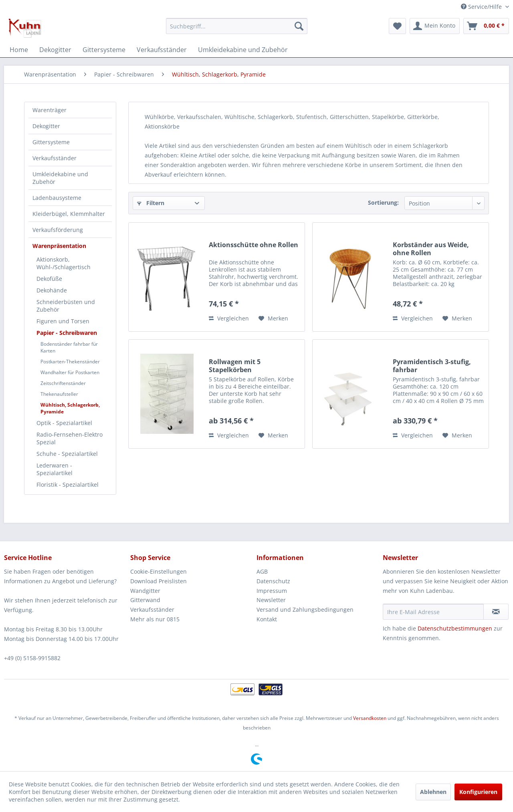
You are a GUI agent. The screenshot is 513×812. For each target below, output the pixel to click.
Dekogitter (46, 126)
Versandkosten (370, 718)
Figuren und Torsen (63, 321)
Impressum (272, 591)
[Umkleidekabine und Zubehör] (243, 50)
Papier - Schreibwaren (67, 333)
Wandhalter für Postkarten (70, 372)
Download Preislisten (159, 581)
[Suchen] (299, 26)
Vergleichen (229, 318)
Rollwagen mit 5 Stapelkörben (235, 366)
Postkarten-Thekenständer (70, 362)
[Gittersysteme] (104, 50)
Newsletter (271, 600)
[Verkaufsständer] (162, 50)
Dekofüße (49, 279)
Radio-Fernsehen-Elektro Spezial (70, 438)
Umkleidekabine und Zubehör (60, 178)
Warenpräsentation (59, 246)
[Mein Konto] (435, 26)
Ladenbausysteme (57, 198)
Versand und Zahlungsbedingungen (305, 610)
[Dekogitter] (55, 50)
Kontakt (267, 619)
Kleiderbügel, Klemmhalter (69, 214)
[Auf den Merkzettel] (273, 318)
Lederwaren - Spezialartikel (55, 469)
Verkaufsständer (55, 158)
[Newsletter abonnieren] (496, 612)
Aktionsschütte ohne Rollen (253, 245)
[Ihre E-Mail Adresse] (433, 612)
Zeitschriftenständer (63, 383)
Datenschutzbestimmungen (455, 628)
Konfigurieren (478, 792)
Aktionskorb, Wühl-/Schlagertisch (64, 263)
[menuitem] (237, 26)
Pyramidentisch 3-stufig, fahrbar (432, 366)
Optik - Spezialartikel (64, 423)
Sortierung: (383, 202)
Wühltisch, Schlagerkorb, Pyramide (70, 408)
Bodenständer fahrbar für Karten (69, 347)
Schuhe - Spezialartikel (67, 454)
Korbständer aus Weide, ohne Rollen (431, 249)
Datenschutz (273, 581)
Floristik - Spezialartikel (68, 485)
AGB (262, 571)
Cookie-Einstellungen (159, 571)
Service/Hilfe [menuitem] (482, 7)
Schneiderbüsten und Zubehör (66, 306)
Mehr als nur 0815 (155, 619)
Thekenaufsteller (59, 394)
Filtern (151, 203)
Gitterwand (145, 600)
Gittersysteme (51, 142)
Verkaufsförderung (58, 230)
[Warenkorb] (486, 26)
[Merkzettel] (397, 26)
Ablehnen (433, 792)
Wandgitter (145, 591)
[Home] (19, 50)
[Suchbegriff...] (237, 26)
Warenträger (49, 110)
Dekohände (52, 290)
